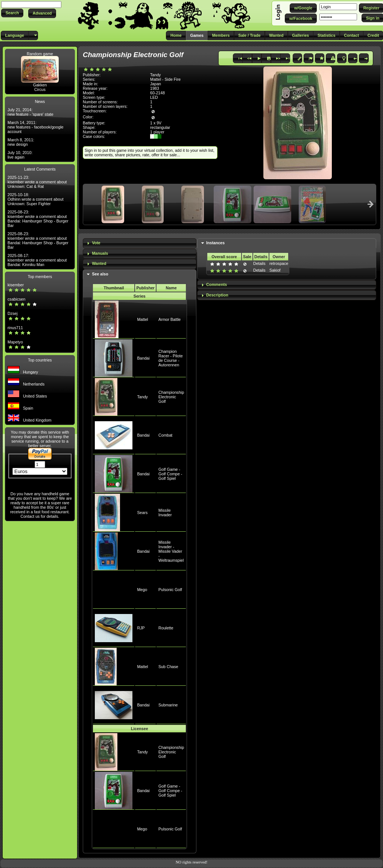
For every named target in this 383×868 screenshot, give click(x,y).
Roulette (166, 628)
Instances (215, 243)
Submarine (168, 705)
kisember (16, 285)
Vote (96, 243)
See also (100, 274)
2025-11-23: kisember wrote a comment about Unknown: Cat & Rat (37, 182)
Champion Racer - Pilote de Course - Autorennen (171, 358)
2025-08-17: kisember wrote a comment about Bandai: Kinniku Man (37, 260)
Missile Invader (165, 513)
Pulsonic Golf (170, 590)
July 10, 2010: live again (20, 155)
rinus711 (15, 328)
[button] (12, 13)
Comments (217, 284)
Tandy (142, 397)
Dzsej (13, 313)
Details (259, 263)
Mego (142, 590)
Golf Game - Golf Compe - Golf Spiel (170, 474)
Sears (142, 513)
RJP (141, 628)
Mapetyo (15, 342)
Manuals (100, 253)
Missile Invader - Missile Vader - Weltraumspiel (171, 551)
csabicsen (16, 299)
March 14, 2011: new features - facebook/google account (36, 127)
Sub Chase (168, 667)
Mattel (142, 319)
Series (140, 296)
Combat (165, 435)
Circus (40, 89)
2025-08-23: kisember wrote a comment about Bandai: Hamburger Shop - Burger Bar (38, 219)
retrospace (279, 263)
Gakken (40, 85)
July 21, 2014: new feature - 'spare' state (30, 112)
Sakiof (275, 270)
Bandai (143, 358)
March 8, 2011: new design (21, 142)
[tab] (140, 243)
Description (217, 295)
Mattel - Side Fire (165, 79)
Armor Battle (169, 319)
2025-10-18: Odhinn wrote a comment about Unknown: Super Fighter (36, 199)
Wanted (99, 263)
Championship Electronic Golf (171, 397)
